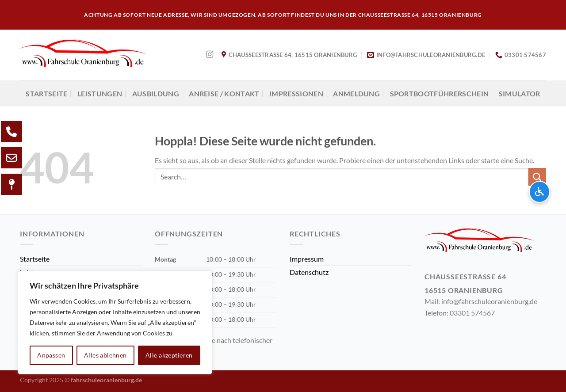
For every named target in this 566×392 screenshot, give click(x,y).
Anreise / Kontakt (224, 93)
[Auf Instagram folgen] (210, 55)
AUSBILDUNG (156, 93)
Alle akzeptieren (169, 355)
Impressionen (296, 93)
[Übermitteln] (537, 177)
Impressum (307, 259)
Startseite (46, 93)
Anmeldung (356, 93)
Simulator (520, 93)
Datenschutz (309, 272)
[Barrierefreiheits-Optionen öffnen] (539, 192)
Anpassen (51, 355)
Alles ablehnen (105, 355)
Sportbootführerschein (440, 93)
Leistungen (100, 93)
